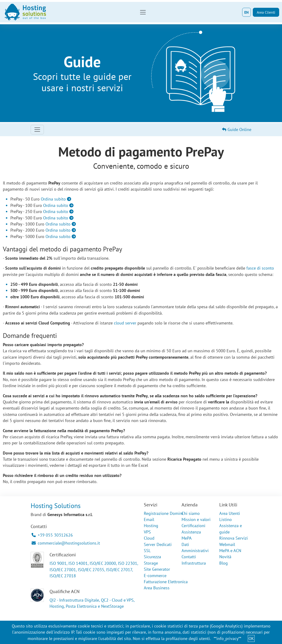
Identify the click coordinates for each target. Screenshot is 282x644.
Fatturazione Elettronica (166, 582)
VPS (147, 532)
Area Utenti (230, 513)
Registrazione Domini (164, 513)
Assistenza (191, 532)
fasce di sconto (260, 268)
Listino (226, 519)
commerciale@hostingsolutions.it (66, 543)
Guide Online (237, 129)
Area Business (157, 588)
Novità (225, 557)
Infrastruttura (194, 563)
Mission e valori (196, 519)
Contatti (189, 557)
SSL (147, 551)
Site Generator (157, 569)
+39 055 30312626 (52, 535)
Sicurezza (152, 557)
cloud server (125, 323)
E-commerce (155, 576)
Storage (151, 563)
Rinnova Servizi (234, 538)
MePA (187, 538)
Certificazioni (193, 526)
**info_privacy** (227, 638)
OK (251, 638)
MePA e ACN (230, 551)
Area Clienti (266, 12)
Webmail (227, 544)
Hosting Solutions (56, 506)
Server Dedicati (158, 544)
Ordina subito (56, 199)
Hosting (151, 526)
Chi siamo (191, 513)
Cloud (149, 538)
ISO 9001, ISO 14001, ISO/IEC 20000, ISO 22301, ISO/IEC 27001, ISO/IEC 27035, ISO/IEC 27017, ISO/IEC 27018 (94, 570)
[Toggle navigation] (143, 12)
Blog (224, 563)
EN (247, 12)
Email (149, 519)
